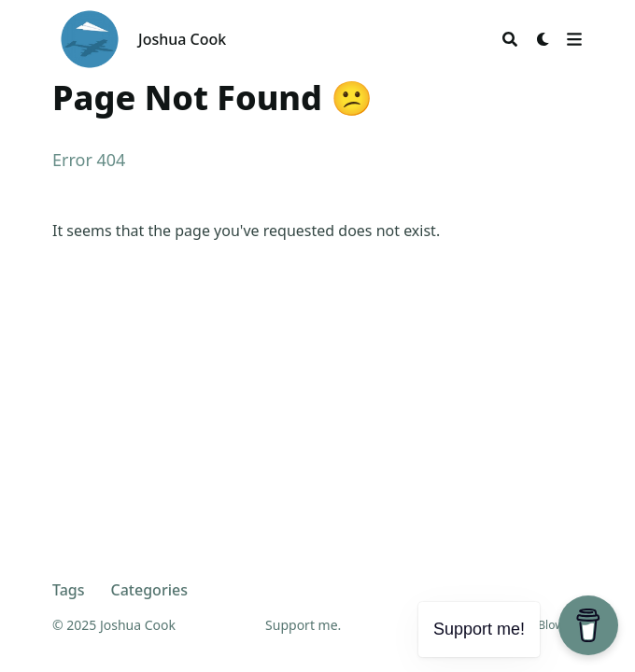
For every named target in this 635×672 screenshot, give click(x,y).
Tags (69, 590)
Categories (149, 590)
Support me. (303, 625)
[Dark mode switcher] (543, 39)
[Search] (510, 39)
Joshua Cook (182, 39)
